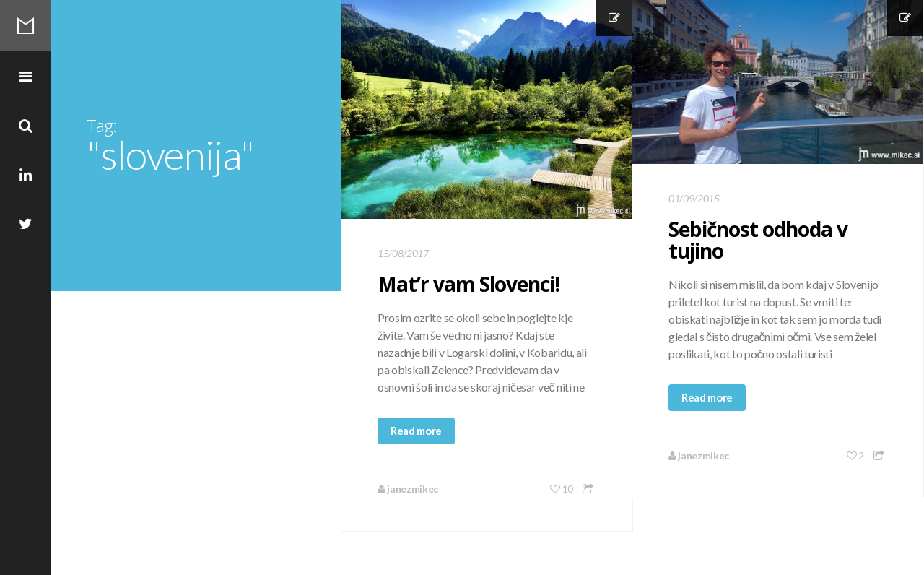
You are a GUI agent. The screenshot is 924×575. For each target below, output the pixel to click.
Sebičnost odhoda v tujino (758, 240)
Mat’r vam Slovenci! (468, 284)
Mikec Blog (25, 25)
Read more (416, 431)
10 (562, 489)
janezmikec (408, 489)
